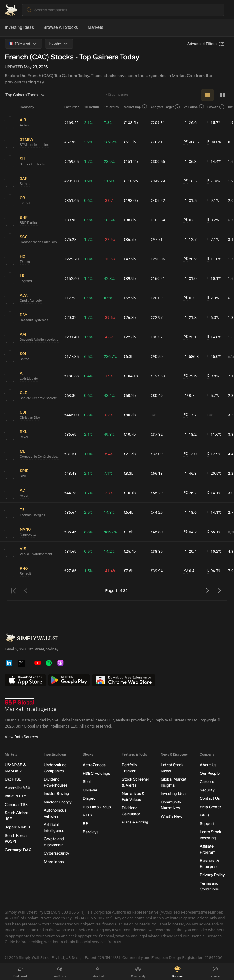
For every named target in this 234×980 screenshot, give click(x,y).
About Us (208, 765)
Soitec (25, 359)
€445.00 (71, 415)
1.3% (88, 259)
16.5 (190, 181)
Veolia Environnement (36, 554)
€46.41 (157, 142)
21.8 (190, 318)
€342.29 (158, 181)
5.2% (88, 142)
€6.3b (128, 356)
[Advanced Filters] (206, 44)
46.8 (190, 474)
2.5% (88, 512)
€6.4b (128, 512)
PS (185, 532)
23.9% (109, 162)
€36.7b (129, 240)
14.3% (109, 512)
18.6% (109, 220)
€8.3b (128, 473)
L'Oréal (25, 203)
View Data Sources (21, 737)
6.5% (88, 356)
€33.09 (157, 454)
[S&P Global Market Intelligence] (31, 706)
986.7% (110, 532)
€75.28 (70, 240)
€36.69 (70, 434)
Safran (25, 184)
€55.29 (157, 493)
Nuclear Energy (58, 802)
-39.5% (110, 317)
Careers (207, 782)
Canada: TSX (16, 804)
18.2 (190, 435)
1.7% (88, 162)
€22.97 (157, 317)
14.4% (214, 162)
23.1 (190, 337)
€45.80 (157, 532)
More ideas (54, 862)
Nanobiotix (28, 535)
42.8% (109, 278)
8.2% (213, 220)
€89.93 (70, 220)
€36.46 (70, 532)
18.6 (190, 513)
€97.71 (157, 240)
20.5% (214, 474)
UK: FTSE (13, 779)
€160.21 (158, 278)
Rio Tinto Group (97, 807)
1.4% (88, 278)
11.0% (214, 259)
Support (207, 824)
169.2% (110, 142)
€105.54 (158, 220)
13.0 (190, 454)
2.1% (88, 123)
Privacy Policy (212, 875)
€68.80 (70, 395)
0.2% (108, 298)
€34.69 (70, 551)
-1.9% (214, 181)
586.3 (191, 357)
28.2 (190, 259)
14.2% (109, 551)
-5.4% (109, 454)
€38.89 (157, 551)
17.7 (190, 415)
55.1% (214, 532)
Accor (24, 496)
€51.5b (129, 142)
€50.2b (129, 395)
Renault (25, 574)
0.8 (189, 220)
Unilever (90, 790)
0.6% (88, 201)
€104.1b (131, 376)
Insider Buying (57, 794)
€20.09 (157, 298)
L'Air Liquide (29, 379)
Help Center (211, 807)
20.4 (190, 552)
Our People (210, 773)
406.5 (191, 142)
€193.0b (131, 201)
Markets (96, 27)
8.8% (88, 532)
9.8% (213, 376)
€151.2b (131, 162)
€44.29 (157, 512)
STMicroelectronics (34, 145)
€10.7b (129, 434)
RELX (88, 815)
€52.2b (129, 298)
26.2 (190, 493)
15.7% (214, 123)
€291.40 (71, 337)
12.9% (214, 454)
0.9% (88, 220)
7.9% (213, 298)
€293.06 (158, 259)
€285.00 (71, 181)
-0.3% (109, 415)
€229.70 (71, 259)
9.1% (213, 201)
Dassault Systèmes (34, 320)
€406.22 (158, 201)
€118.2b (131, 181)
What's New (172, 816)
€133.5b (131, 123)
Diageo (89, 799)
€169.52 (71, 123)
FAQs (205, 815)
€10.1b (129, 493)
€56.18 (157, 473)
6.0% (213, 318)
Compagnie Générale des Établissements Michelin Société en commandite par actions (40, 457)
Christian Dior (30, 418)
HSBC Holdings (96, 773)
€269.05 (71, 162)
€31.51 (70, 454)
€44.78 (70, 493)
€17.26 (70, 298)
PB (186, 220)
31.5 (190, 201)
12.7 (190, 240)
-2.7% (109, 493)
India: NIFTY (16, 796)
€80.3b (129, 415)
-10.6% (110, 259)
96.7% (214, 571)
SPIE (23, 476)
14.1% (214, 493)
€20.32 (70, 317)
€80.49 (157, 395)
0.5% (88, 551)
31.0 (190, 279)
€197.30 (158, 376)
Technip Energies (32, 515)
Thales (25, 262)
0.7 (189, 298)
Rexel (24, 437)
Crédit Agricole (31, 301)
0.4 (189, 571)
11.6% (214, 435)
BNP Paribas (29, 223)
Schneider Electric (33, 164)
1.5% (88, 571)
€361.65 (71, 201)
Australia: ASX (18, 788)
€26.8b (129, 317)
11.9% (109, 181)
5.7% (213, 396)
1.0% (88, 454)
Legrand (26, 281)
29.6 (190, 376)
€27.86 (70, 571)
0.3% (88, 415)
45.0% (214, 357)
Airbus (25, 125)
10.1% (214, 279)
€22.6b (129, 337)
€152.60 (71, 278)
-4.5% (109, 337)
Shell (87, 782)
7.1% (213, 240)
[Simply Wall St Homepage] (11, 10)
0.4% (88, 376)
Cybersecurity (57, 853)
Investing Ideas (19, 27)
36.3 (190, 162)
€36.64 (70, 512)
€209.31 (158, 123)
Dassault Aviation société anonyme (40, 340)
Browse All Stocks (61, 27)
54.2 (190, 532)
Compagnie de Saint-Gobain (40, 242)
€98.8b (129, 220)
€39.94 (157, 571)
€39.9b (129, 278)
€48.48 (70, 473)
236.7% (110, 356)
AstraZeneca (94, 765)
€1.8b (128, 532)
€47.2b (129, 259)
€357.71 (158, 337)
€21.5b (129, 454)
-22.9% (110, 240)
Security (207, 790)
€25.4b (129, 551)
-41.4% (110, 571)
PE (185, 122)
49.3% (109, 434)
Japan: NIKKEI (17, 827)
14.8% (214, 337)
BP (85, 824)
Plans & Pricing (135, 822)
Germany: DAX (18, 850)
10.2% (214, 552)
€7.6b (128, 571)
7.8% (108, 123)
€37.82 (157, 434)
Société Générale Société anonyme (40, 398)
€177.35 (71, 356)
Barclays (91, 832)
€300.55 (158, 162)
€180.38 (71, 376)
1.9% (88, 181)
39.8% (214, 142)
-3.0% (109, 201)
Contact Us (210, 799)
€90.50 (157, 356)
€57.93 (70, 142)
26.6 (190, 123)
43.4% (109, 395)
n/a (154, 415)
